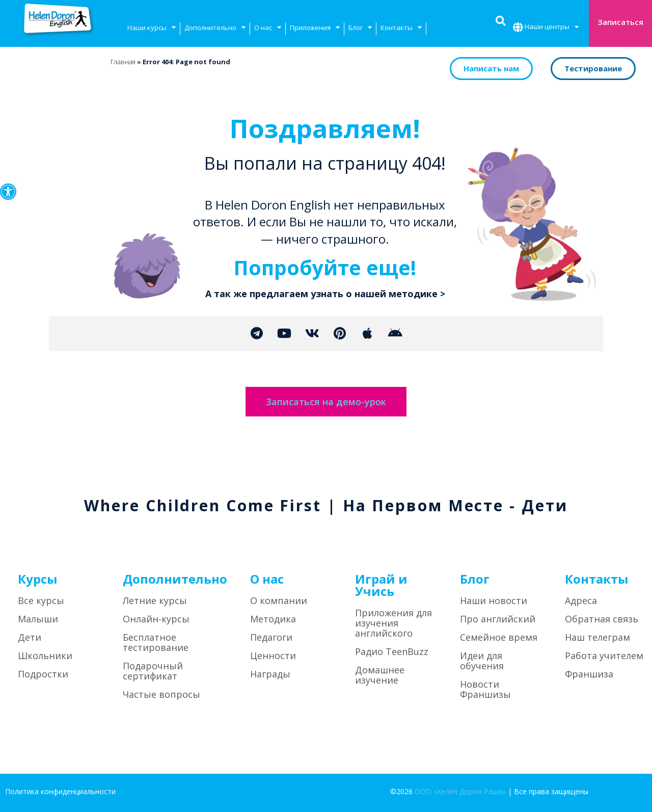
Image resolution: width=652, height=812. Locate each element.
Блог (360, 29)
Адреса (581, 601)
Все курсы (41, 601)
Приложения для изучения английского (393, 623)
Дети (30, 638)
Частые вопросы (161, 695)
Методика (273, 619)
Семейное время (499, 638)
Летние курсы (155, 601)
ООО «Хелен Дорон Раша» (460, 792)
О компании (279, 601)
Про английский (498, 619)
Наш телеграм (597, 638)
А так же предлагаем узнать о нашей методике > (325, 294)
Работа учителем (604, 656)
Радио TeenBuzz (392, 652)
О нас (268, 29)
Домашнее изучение (380, 675)
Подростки (43, 674)
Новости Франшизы (485, 690)
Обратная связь (602, 619)
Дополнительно (215, 29)
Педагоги (271, 638)
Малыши (38, 619)
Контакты (401, 29)
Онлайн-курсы (156, 619)
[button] (8, 192)
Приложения (315, 29)
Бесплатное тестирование (156, 643)
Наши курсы (152, 29)
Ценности (273, 656)
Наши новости (494, 601)
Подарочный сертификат (153, 671)
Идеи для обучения (482, 661)
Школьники (45, 656)
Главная (123, 62)
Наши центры (552, 28)
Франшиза (589, 674)
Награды (270, 674)
